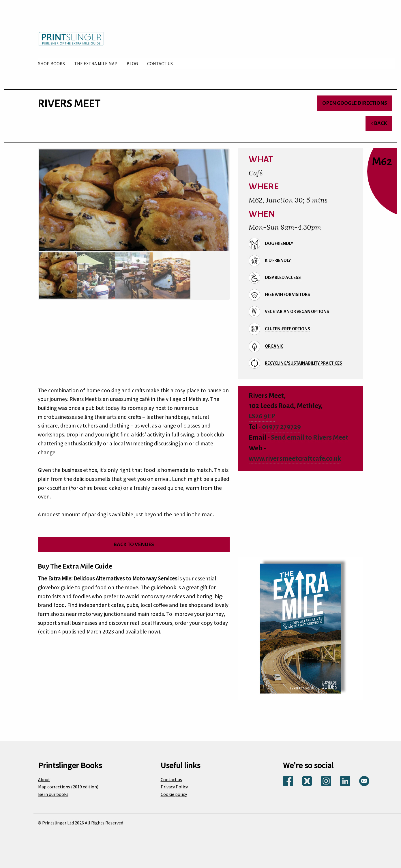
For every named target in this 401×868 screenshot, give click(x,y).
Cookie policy (174, 794)
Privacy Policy (174, 787)
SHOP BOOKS (51, 63)
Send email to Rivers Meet (310, 437)
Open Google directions (355, 103)
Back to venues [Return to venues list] (134, 544)
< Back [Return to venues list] (379, 123)
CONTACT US (160, 63)
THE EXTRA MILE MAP (96, 63)
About (44, 779)
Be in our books (53, 794)
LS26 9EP (262, 416)
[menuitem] (51, 63)
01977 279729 (281, 427)
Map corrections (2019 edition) (68, 787)
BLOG (132, 63)
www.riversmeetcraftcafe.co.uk (295, 459)
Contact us (171, 779)
